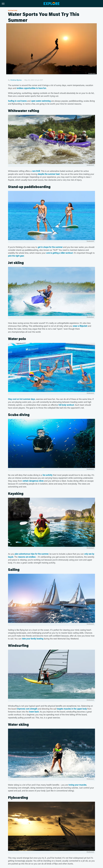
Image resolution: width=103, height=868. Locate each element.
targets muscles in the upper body (72, 709)
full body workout (66, 405)
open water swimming (41, 101)
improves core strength (27, 709)
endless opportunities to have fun (31, 88)
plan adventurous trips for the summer (32, 554)
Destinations (13, 10)
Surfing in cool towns (17, 101)
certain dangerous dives (33, 481)
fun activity (48, 475)
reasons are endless (27, 557)
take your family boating (33, 639)
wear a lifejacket (80, 326)
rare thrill (36, 171)
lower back (34, 712)
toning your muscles (77, 785)
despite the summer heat (49, 174)
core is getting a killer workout (59, 253)
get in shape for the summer (50, 247)
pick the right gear (16, 256)
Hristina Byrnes (16, 80)
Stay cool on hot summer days (22, 399)
